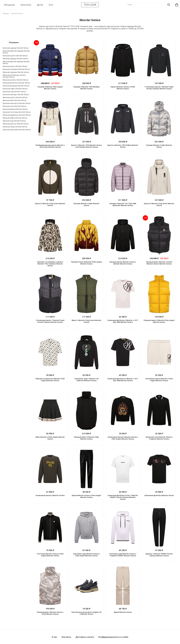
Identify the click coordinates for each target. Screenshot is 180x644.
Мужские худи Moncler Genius (14, 92)
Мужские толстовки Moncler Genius (17, 112)
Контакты (66, 637)
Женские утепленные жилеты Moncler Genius (14, 76)
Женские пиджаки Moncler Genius (16, 72)
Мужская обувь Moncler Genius (15, 127)
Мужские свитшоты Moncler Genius (17, 103)
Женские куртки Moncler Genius (15, 66)
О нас (54, 637)
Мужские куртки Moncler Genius (15, 56)
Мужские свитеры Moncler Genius (16, 95)
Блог (51, 5)
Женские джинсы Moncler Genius (16, 124)
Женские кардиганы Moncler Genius (17, 115)
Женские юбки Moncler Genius (14, 100)
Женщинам (9, 5)
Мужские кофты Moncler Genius (15, 89)
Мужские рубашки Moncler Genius (16, 86)
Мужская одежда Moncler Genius (16, 48)
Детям (40, 5)
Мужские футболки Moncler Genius (16, 83)
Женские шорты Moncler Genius (15, 97)
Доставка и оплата (85, 637)
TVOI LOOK (90, 5)
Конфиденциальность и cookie (113, 637)
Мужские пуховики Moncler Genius (16, 69)
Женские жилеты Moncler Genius (16, 80)
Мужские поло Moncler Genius (14, 106)
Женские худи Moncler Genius (14, 121)
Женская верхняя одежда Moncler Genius (16, 62)
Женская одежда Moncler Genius (15, 59)
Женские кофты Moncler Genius (15, 118)
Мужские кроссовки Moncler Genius (17, 130)
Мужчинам (26, 5)
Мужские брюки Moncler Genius (15, 109)
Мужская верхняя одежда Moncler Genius (16, 52)
